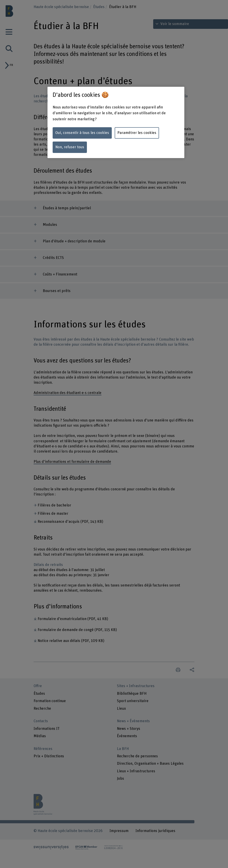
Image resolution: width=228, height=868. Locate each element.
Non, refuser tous (70, 147)
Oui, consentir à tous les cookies (82, 133)
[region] (116, 122)
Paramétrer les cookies (137, 133)
